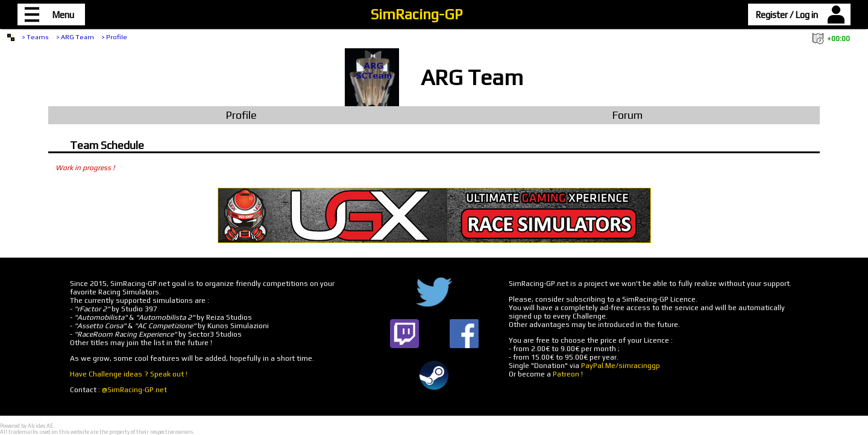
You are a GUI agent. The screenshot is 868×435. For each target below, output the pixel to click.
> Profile (114, 37)
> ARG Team (75, 37)
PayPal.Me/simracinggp (621, 366)
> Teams (35, 37)
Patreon (566, 374)
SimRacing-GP (417, 14)
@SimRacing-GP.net (134, 390)
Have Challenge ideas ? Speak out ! (129, 374)
